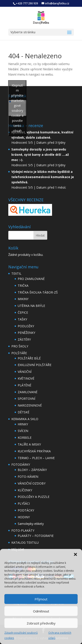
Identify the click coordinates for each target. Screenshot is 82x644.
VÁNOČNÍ (25, 372)
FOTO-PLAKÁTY (23, 530)
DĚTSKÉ (24, 412)
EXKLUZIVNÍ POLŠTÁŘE (35, 365)
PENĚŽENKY (26, 333)
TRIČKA (23, 286)
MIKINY (23, 299)
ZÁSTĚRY (24, 339)
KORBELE (25, 438)
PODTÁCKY (26, 510)
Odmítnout (41, 611)
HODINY (24, 517)
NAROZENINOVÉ (30, 405)
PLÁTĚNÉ (24, 385)
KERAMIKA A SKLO (25, 419)
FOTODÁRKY (21, 464)
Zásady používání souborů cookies (21, 635)
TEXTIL (16, 273)
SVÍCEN (23, 431)
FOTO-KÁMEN (28, 477)
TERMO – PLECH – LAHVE (36, 458)
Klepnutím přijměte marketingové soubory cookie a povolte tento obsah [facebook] (17, 108)
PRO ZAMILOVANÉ (31, 279)
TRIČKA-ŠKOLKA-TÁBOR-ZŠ (38, 292)
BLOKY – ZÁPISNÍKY (32, 470)
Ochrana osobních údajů (60, 635)
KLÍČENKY (25, 490)
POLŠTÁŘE (19, 353)
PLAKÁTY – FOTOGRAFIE (36, 536)
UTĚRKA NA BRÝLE (31, 306)
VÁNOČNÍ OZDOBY (32, 483)
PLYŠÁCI (24, 503)
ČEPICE (23, 312)
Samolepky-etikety (31, 524)
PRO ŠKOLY (20, 346)
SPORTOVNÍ (26, 399)
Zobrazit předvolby (41, 623)
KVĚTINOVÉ (26, 378)
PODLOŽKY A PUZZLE (34, 497)
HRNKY (23, 424)
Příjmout (41, 599)
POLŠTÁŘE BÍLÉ (29, 358)
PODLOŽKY (26, 326)
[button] (75, 554)
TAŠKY (22, 319)
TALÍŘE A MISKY (29, 444)
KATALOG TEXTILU (25, 542)
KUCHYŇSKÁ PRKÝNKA (34, 451)
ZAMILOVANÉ (28, 392)
